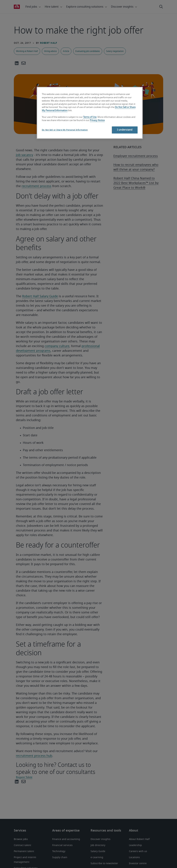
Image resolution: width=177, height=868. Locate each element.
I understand (125, 130)
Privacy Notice (97, 120)
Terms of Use (90, 117)
